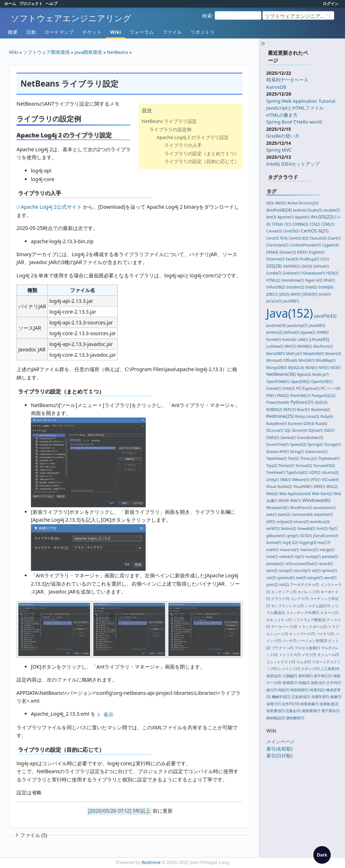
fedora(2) (288, 528)
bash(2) (284, 514)
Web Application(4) (295, 494)
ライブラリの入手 (183, 145)
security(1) (302, 571)
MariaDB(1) (276, 354)
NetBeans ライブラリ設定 (169, 121)
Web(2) (272, 494)
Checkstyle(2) (278, 245)
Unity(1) (273, 480)
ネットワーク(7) (302, 634)
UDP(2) (314, 472)
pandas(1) (330, 557)
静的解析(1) (295, 718)
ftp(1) (333, 528)
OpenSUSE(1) (322, 382)
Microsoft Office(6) (282, 360)
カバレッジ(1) (308, 592)
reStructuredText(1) (301, 564)
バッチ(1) (289, 641)
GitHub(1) (321, 266)
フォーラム (142, 32)
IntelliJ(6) (326, 287)
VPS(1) (316, 480)
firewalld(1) (306, 528)
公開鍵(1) (290, 676)
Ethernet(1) (276, 259)
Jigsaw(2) (308, 332)
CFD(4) (277, 224)
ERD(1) (302, 252)
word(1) (330, 578)
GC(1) (325, 259)
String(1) (297, 452)
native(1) (286, 557)
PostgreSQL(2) (323, 396)
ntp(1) (299, 557)
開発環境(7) (311, 711)
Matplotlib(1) (314, 354)
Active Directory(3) (303, 203)
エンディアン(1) (284, 592)
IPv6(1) (329, 280)
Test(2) (293, 458)
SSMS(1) (273, 438)
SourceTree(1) (278, 444)
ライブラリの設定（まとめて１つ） (202, 153)
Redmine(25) (280, 416)
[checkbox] (322, 855)
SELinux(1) (275, 430)
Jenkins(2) (274, 332)
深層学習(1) (320, 697)
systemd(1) (286, 578)
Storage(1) (332, 444)
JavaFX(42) (325, 316)
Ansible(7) (332, 210)
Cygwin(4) (330, 245)
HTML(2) (273, 280)
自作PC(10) (291, 704)
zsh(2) (284, 585)
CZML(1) (328, 224)
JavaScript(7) (297, 325)
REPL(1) (290, 410)
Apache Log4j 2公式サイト (51, 207)
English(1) (317, 252)
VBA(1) (285, 480)
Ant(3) (271, 217)
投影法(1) (318, 683)
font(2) (322, 528)
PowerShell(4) (278, 402)
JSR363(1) (310, 294)
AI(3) (270, 203)
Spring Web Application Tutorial (301, 101)
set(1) (316, 571)
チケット (92, 32)
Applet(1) (302, 217)
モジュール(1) (328, 655)
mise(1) (272, 557)
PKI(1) (271, 396)
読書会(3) (293, 711)
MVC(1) (291, 346)
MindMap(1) (326, 360)
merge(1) (327, 550)
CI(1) (288, 224)
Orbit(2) (289, 388)
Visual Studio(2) (279, 486)
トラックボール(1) (313, 627)
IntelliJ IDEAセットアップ (293, 164)
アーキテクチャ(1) (304, 585)
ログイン (331, 3)
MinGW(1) (306, 360)
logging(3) (308, 542)
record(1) (326, 564)
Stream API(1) (278, 452)
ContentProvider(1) (305, 245)
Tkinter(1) (286, 466)
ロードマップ (59, 32)
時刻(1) (284, 690)
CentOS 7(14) (277, 238)
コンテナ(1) (299, 599)
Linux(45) (319, 339)
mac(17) (324, 542)
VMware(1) (301, 480)
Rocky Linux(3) (307, 416)
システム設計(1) (317, 606)
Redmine (151, 862)
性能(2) (304, 683)
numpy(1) (313, 557)
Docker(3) (288, 252)
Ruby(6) (327, 416)
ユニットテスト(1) (281, 662)
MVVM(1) (305, 346)
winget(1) (315, 578)
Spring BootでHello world (294, 122)
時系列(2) (317, 690)
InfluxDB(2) (276, 287)
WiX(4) (283, 500)
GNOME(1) (292, 266)
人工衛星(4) (330, 669)
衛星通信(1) (275, 711)
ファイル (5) (31, 835)
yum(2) (272, 585)
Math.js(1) (294, 354)
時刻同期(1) (299, 690)
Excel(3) (292, 259)
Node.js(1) (321, 374)
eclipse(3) (285, 522)
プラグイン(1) (283, 648)
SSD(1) (329, 430)
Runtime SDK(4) (301, 424)
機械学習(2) (281, 697)
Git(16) (307, 266)
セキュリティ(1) (279, 620)
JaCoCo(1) (274, 301)
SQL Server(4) (296, 430)
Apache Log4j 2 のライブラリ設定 (193, 137)
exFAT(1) (273, 528)
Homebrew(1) (293, 280)
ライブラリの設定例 (170, 129)
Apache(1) (286, 217)
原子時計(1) (323, 676)
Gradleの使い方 (283, 136)
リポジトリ (203, 32)
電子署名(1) (330, 711)
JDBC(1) (272, 294)
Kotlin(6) (289, 340)
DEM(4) (272, 252)
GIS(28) (274, 266)
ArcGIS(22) (322, 217)
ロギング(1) (310, 669)
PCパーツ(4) (330, 388)
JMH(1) (296, 294)
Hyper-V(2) (314, 280)
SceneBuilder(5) (310, 438)
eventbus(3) (320, 522)
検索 (207, 16)
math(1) (273, 550)
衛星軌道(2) (329, 704)
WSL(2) (332, 486)
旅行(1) (272, 690)
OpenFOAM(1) (278, 382)
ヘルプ (52, 3)
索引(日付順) (279, 756)
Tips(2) (272, 466)
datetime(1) (324, 514)
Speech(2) (298, 444)
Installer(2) (295, 287)
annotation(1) (325, 508)
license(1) (274, 542)
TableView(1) (277, 458)
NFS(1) (324, 368)
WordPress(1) (301, 508)
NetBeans (118, 52)
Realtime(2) (321, 410)
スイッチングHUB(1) (303, 613)
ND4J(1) (312, 368)
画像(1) (336, 697)
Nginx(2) (304, 374)
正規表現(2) (301, 697)
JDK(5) (284, 294)
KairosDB (276, 87)
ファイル (172, 32)
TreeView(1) (276, 472)
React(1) (303, 410)
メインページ (280, 742)
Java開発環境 (88, 52)
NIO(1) (335, 368)
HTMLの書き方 (282, 115)
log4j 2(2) (291, 542)
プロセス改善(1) (307, 648)
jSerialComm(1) (326, 536)
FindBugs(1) (309, 259)
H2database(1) (313, 273)
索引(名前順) (279, 749)
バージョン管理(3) (312, 641)
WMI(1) (320, 486)
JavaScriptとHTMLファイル (295, 108)
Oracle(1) (274, 388)
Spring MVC (279, 150)
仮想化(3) (274, 676)
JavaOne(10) (276, 325)
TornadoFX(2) (324, 466)
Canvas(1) (274, 231)
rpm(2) (272, 571)
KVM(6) (323, 332)
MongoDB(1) (277, 368)
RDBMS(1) (274, 410)
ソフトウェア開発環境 (46, 52)
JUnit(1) (325, 294)
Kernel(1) (274, 340)
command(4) (302, 514)
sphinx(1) (329, 571)
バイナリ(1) (325, 634)
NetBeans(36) (281, 374)
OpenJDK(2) (300, 382)
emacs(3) (301, 522)
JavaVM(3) (317, 325)
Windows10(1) (278, 508)
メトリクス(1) (290, 655)
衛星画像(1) (309, 704)
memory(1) (309, 550)
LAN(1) (303, 340)
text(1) (301, 578)
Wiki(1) (295, 500)
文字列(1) (334, 683)
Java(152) (290, 313)
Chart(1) (334, 238)
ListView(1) (275, 346)
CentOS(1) (291, 231)
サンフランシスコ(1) (287, 606)
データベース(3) (284, 627)
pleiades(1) (275, 564)
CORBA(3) (300, 224)
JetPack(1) (292, 332)
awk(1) (272, 514)
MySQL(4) (296, 368)
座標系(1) (290, 683)
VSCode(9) (330, 480)
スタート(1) (329, 613)
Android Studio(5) (308, 210)
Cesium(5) (318, 238)
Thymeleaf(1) (329, 458)
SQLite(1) (315, 430)
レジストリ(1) (289, 669)
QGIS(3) (321, 402)
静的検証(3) (276, 718)
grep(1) (293, 536)
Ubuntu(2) (330, 472)
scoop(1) (285, 571)
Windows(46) (316, 500)
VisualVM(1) (303, 486)
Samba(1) (288, 438)
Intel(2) (311, 287)
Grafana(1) (291, 273)
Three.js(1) (309, 458)
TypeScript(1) (297, 472)
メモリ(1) (309, 655)
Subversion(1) (316, 452)
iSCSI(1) (306, 536)
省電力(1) (274, 704)
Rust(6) (321, 424)
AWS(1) (281, 203)
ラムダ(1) (303, 662)
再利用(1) (306, 676)
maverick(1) (290, 550)
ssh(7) (271, 578)
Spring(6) (315, 444)
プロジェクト (31, 3)
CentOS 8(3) (299, 238)
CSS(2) (315, 224)
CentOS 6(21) (315, 231)
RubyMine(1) (277, 424)
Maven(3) (333, 354)
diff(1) (271, 522)
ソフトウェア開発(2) (309, 620)
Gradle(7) (274, 273)
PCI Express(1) (308, 388)
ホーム (10, 3)
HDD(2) (332, 273)
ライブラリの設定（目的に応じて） (202, 161)
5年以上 (141, 811)
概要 (13, 32)
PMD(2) (283, 396)
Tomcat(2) (303, 466)
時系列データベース (287, 80)
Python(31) (302, 402)
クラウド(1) (280, 599)
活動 (31, 32)
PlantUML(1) (300, 396)
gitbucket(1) (276, 536)
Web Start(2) (322, 494)
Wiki (116, 32)
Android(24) (279, 210)
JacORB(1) (291, 301)
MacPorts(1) (323, 346)
